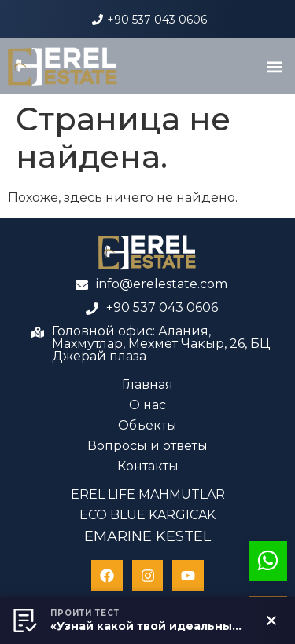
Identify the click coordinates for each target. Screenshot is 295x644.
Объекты (147, 425)
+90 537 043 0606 (157, 20)
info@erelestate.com (162, 284)
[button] (274, 66)
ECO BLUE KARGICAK (147, 515)
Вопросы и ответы (147, 446)
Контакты (148, 466)
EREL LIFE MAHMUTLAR (148, 494)
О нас (147, 405)
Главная (147, 384)
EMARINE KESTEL (147, 536)
